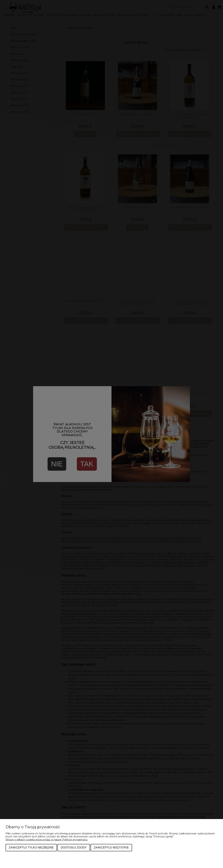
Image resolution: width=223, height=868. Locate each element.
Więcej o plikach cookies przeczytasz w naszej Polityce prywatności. (47, 840)
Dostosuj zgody (74, 847)
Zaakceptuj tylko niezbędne (31, 847)
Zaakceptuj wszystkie (111, 847)
